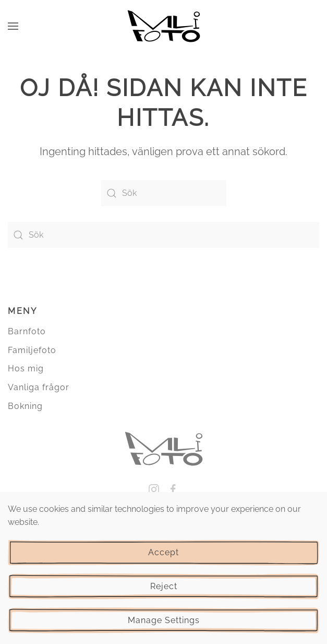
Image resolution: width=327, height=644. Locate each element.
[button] (13, 26)
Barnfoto (27, 331)
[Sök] (164, 193)
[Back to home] (164, 26)
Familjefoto (32, 350)
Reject (164, 586)
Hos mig (26, 368)
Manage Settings (164, 620)
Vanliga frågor (39, 387)
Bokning (25, 406)
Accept (163, 552)
